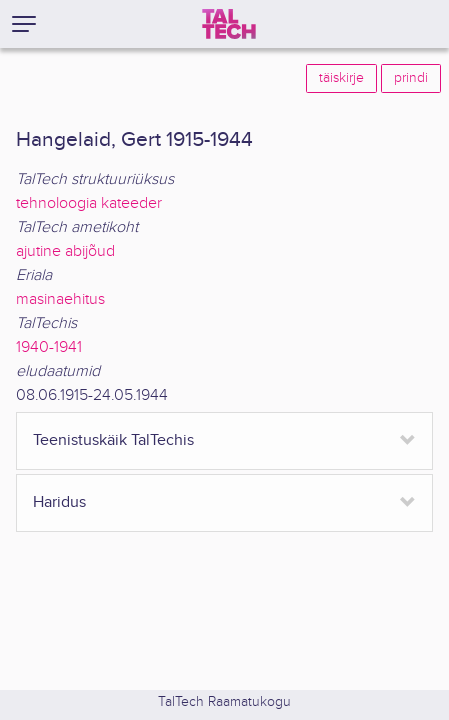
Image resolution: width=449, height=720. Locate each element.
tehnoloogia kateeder (89, 203)
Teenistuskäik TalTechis (113, 440)
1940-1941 (49, 347)
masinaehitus (60, 299)
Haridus (59, 502)
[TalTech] (229, 24)
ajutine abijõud (65, 251)
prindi (411, 78)
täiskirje (341, 78)
